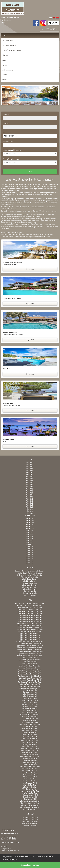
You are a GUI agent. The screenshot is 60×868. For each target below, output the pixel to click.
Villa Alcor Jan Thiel (30, 694)
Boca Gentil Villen (8, 41)
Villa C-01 (30, 473)
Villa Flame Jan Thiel (30, 726)
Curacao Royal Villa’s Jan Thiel (30, 660)
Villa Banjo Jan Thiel (30, 702)
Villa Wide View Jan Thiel (30, 805)
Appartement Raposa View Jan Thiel (30, 648)
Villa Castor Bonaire (30, 583)
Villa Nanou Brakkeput (30, 763)
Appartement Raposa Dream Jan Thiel (30, 646)
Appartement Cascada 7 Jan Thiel (30, 622)
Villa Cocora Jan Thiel (30, 716)
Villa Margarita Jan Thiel (30, 751)
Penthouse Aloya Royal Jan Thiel (30, 672)
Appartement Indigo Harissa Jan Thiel (30, 630)
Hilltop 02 (30, 533)
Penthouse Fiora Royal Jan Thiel (30, 674)
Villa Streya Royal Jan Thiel (30, 791)
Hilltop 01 (30, 531)
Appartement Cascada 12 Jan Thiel (30, 611)
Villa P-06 (30, 487)
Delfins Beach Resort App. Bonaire (30, 573)
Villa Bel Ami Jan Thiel (30, 708)
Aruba (4, 60)
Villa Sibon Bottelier (30, 787)
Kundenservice (6, 20)
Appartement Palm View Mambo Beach (30, 642)
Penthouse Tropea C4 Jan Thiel (30, 680)
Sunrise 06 (30, 553)
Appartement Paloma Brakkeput (30, 644)
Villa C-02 (30, 475)
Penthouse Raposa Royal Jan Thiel (30, 678)
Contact (5, 80)
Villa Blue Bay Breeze (30, 823)
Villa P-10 (30, 493)
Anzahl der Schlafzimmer (12, 150)
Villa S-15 (30, 505)
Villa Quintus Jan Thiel (30, 775)
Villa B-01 (30, 463)
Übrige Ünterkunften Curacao (12, 50)
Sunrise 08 (30, 557)
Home (4, 36)
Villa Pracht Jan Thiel (30, 771)
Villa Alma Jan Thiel (30, 696)
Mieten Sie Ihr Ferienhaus (10, 17)
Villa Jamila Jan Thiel (30, 737)
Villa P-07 (30, 489)
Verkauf (5, 75)
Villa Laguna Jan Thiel (30, 745)
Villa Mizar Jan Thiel (30, 759)
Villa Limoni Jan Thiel (30, 747)
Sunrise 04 (30, 549)
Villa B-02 (30, 465)
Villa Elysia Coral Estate (30, 722)
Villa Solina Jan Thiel (30, 789)
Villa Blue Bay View (30, 825)
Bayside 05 (30, 522)
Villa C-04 (30, 477)
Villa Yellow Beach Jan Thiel (30, 807)
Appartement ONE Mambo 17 (30, 634)
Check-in (6, 115)
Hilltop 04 (30, 537)
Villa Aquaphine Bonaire (30, 577)
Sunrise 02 (30, 547)
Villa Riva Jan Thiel (30, 779)
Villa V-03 (30, 513)
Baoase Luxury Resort (30, 658)
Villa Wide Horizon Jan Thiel (30, 801)
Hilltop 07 (30, 541)
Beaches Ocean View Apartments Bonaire (30, 571)
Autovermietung (7, 70)
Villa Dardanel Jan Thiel (30, 718)
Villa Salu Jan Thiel (30, 785)
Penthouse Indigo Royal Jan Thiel (30, 676)
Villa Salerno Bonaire (30, 593)
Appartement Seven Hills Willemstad (30, 650)
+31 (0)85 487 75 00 (49, 29)
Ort (4, 132)
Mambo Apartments (30, 668)
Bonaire (5, 65)
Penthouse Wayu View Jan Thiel (30, 684)
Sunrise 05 (30, 551)
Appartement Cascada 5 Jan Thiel (30, 617)
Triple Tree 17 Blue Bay (30, 821)
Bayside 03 (30, 520)
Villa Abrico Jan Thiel (30, 690)
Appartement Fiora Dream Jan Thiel (30, 624)
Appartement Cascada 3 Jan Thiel (30, 615)
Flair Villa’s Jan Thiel (30, 662)
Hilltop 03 (30, 535)
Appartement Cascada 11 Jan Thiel (30, 609)
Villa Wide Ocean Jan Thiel (30, 803)
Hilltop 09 (30, 543)
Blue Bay (5, 55)
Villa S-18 (30, 509)
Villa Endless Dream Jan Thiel (30, 724)
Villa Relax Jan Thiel (30, 777)
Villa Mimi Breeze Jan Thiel (30, 757)
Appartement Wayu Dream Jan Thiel (30, 656)
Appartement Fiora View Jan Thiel (30, 626)
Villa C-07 (30, 483)
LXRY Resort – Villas (30, 664)
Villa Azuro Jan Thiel (30, 698)
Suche (30, 172)
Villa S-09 (30, 501)
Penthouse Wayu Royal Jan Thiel (30, 682)
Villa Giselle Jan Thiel (30, 731)
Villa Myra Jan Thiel (30, 761)
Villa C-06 (30, 481)
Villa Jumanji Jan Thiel (30, 738)
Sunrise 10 (30, 561)
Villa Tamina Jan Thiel (30, 793)
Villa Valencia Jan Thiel (30, 795)
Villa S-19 (30, 511)
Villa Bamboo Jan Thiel (30, 700)
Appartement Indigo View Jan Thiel (30, 632)
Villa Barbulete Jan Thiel (30, 704)
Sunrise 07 (30, 555)
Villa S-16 (30, 507)
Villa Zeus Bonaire (30, 595)
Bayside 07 (30, 525)
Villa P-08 (30, 491)
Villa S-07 (30, 499)
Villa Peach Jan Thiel (30, 769)
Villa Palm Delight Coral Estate (30, 767)
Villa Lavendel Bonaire (30, 585)
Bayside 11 (30, 527)
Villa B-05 (30, 471)
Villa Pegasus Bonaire (30, 587)
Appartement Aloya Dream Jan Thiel (30, 605)
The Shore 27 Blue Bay (30, 819)
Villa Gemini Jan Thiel (30, 728)
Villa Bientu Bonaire (30, 581)
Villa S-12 (30, 503)
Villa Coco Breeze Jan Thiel (30, 714)
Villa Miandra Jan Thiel (30, 755)
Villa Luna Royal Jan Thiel (30, 749)
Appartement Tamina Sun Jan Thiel (30, 654)
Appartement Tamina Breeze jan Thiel (30, 652)
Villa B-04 (30, 469)
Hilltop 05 (30, 539)
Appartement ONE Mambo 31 (30, 640)
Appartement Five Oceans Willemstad (30, 628)
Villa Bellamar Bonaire (30, 579)
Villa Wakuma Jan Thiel (30, 797)
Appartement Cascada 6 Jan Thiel (30, 619)
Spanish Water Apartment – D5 (30, 688)
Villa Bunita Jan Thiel (30, 710)
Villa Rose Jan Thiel (30, 783)
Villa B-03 (30, 467)
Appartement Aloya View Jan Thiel (30, 607)
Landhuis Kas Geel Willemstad (30, 666)
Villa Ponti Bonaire (30, 591)
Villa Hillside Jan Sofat (30, 735)
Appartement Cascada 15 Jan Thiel (30, 613)
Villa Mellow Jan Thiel (30, 753)
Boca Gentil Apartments (10, 45)
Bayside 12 (30, 529)
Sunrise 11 (30, 563)
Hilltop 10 (30, 545)
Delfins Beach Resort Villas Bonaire (30, 575)
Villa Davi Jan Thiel (30, 720)
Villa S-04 (30, 495)
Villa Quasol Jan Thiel (30, 773)
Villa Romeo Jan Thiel (30, 781)
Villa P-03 (30, 485)
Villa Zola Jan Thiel (30, 809)
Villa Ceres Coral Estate (30, 712)
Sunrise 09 (30, 559)
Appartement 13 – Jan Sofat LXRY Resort (30, 603)
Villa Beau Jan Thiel (30, 706)
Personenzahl (8, 141)
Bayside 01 (30, 518)
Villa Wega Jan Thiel (30, 799)
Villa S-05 (30, 497)
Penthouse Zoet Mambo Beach (30, 686)
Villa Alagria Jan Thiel (30, 692)
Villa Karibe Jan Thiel (30, 743)
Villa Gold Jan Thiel (30, 733)
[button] (48, 103)
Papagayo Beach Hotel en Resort (30, 670)
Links (3, 23)
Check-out (7, 123)
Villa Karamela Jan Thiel (30, 741)
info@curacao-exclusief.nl (10, 843)
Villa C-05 (30, 479)
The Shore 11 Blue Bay (30, 817)
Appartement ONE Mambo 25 (30, 636)
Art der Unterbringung (11, 159)
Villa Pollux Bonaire (30, 589)
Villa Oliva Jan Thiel (30, 765)
